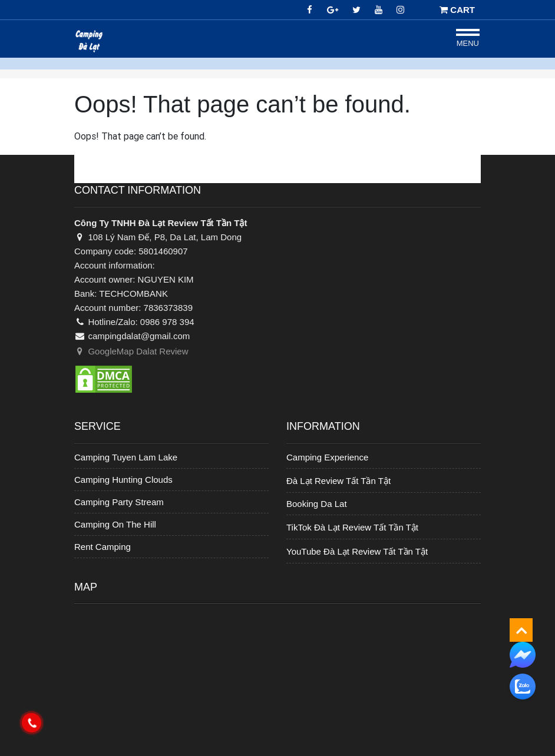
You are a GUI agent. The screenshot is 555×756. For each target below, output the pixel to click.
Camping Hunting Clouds (123, 480)
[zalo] (523, 687)
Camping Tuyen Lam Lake (126, 457)
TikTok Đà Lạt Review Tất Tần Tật (352, 527)
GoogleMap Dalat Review (131, 351)
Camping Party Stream (119, 502)
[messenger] (523, 654)
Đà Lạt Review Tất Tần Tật (338, 481)
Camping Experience (327, 457)
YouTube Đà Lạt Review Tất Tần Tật (357, 551)
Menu (468, 43)
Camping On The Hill (115, 524)
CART (457, 10)
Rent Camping (103, 547)
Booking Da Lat (317, 504)
